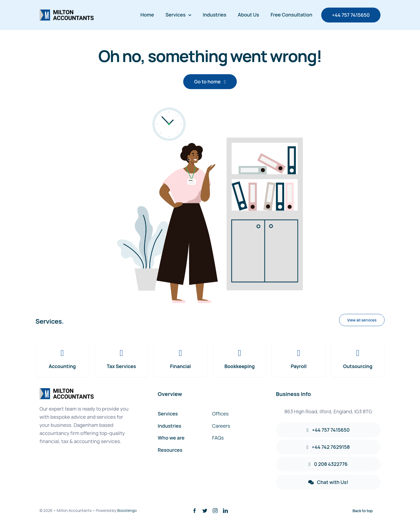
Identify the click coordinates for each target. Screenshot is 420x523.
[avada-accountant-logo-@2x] (67, 12)
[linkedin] (225, 511)
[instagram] (215, 511)
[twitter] (205, 511)
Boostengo (127, 510)
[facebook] (195, 511)
